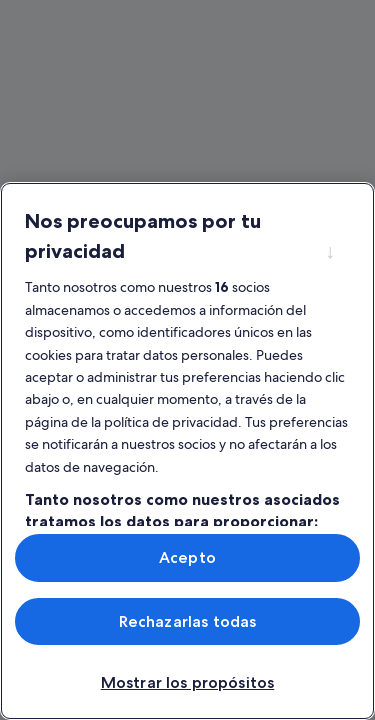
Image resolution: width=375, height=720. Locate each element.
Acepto (187, 557)
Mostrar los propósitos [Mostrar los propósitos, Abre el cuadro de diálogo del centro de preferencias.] (188, 682)
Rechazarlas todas (188, 621)
